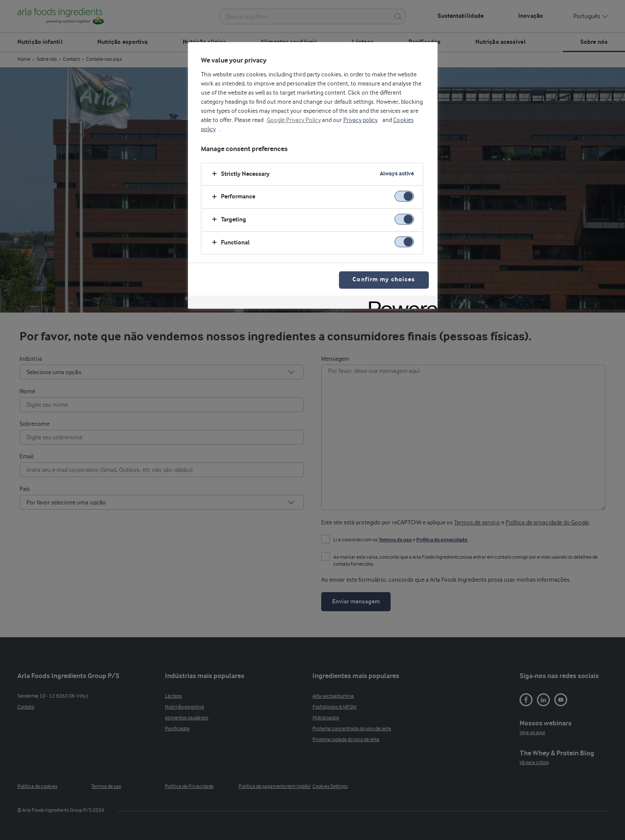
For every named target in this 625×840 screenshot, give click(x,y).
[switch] (404, 196)
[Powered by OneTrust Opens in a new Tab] (400, 303)
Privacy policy (360, 120)
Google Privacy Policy (294, 120)
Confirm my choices (384, 280)
